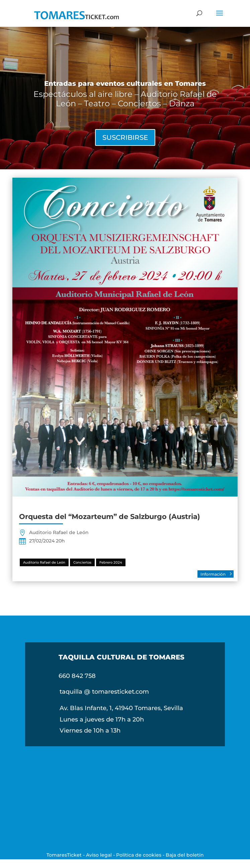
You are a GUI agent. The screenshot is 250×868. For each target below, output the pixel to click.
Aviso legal (99, 855)
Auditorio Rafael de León (44, 562)
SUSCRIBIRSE (125, 137)
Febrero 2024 (111, 562)
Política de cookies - (141, 855)
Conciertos (82, 562)
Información (213, 574)
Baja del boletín (185, 855)
